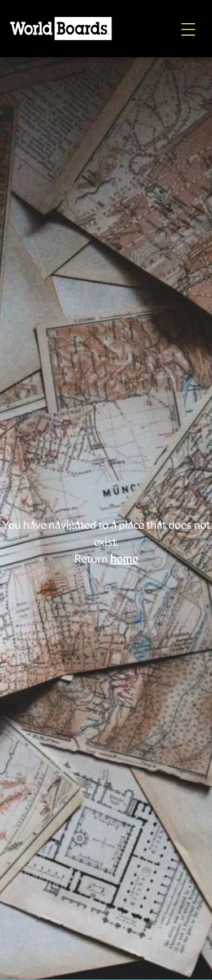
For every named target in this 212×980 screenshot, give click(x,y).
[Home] (61, 29)
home (124, 559)
